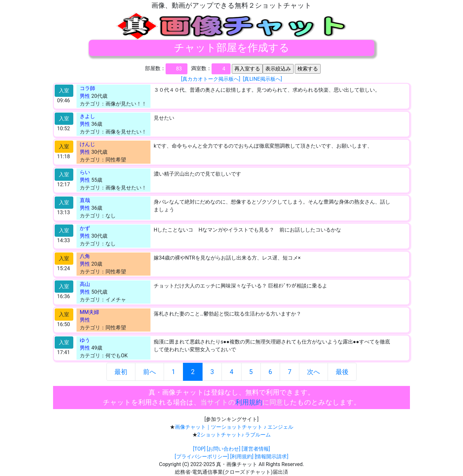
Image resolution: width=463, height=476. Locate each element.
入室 (64, 91)
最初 (121, 372)
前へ (150, 372)
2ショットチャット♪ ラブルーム (234, 435)
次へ (313, 372)
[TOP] (199, 449)
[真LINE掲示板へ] (262, 79)
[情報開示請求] (271, 457)
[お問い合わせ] (223, 449)
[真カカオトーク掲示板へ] (211, 79)
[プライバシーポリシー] (202, 457)
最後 (342, 372)
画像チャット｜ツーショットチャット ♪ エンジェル (234, 427)
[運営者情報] (256, 449)
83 (179, 69)
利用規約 (249, 402)
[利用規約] (242, 457)
